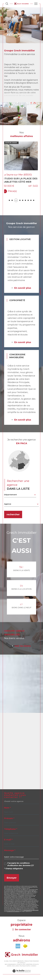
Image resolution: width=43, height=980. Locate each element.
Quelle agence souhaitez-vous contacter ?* (15, 795)
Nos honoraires (10, 964)
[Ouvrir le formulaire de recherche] (7, 4)
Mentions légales (32, 964)
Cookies (33, 966)
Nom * (7, 808)
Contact (40, 292)
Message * (10, 850)
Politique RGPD (25, 966)
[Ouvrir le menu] (36, 4)
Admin (9, 966)
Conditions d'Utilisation (13, 911)
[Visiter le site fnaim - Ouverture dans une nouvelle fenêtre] (25, 946)
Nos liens (15, 966)
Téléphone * (11, 829)
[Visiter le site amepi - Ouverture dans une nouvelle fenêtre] (18, 946)
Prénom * (9, 818)
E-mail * (8, 840)
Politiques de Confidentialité (31, 910)
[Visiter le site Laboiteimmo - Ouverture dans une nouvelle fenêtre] (21, 973)
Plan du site (21, 964)
